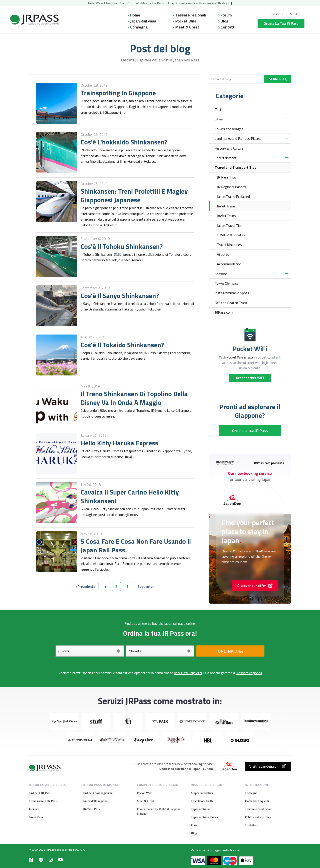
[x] (230, 3)
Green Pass (36, 817)
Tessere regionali (191, 15)
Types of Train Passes (204, 817)
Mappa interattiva (202, 793)
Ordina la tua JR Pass (281, 23)
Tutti (218, 110)
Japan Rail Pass (143, 21)
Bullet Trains (226, 206)
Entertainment (226, 158)
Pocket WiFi (186, 21)
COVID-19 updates (231, 235)
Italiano (276, 14)
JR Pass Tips (226, 177)
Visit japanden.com (268, 766)
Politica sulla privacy (258, 817)
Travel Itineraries (229, 245)
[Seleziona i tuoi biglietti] (160, 651)
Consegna (139, 27)
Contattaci (251, 825)
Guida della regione (95, 801)
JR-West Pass (91, 809)
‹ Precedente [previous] (85, 586)
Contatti (228, 27)
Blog (225, 21)
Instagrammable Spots (232, 293)
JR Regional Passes (231, 187)
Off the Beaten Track (231, 303)
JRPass (50, 850)
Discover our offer (255, 586)
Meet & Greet (187, 27)
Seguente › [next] (146, 586)
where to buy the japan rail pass (162, 623)
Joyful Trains (226, 216)
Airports (223, 254)
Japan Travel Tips (230, 225)
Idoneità (34, 809)
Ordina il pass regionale (98, 793)
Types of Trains (201, 809)
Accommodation (229, 264)
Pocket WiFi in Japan (241, 357)
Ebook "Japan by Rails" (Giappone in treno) (159, 811)
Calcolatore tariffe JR (204, 801)
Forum (226, 15)
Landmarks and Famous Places (238, 138)
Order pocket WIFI (250, 378)
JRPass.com (224, 312)
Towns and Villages (229, 129)
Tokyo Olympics (227, 283)
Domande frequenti (257, 801)
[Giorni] (90, 651)
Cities (219, 119)
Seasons (221, 274)
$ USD (294, 14)
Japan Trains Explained (233, 197)
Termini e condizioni (258, 809)
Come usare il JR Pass (43, 801)
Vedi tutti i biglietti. (188, 673)
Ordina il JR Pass (40, 793)
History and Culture (229, 148)
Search (278, 79)
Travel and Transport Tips (235, 167)
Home (135, 15)
